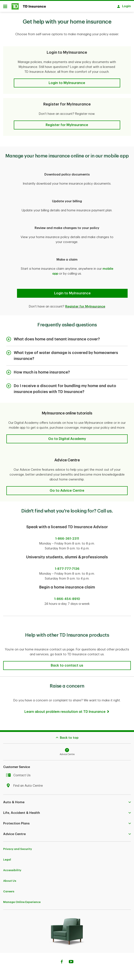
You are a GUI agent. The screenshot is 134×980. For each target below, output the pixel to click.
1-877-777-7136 (67, 567)
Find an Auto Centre (26, 784)
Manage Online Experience (22, 900)
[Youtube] (71, 960)
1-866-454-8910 (67, 597)
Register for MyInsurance (85, 304)
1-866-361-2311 (67, 537)
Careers (9, 889)
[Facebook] (62, 960)
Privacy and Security (18, 847)
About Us (10, 879)
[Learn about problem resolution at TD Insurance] (67, 710)
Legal (7, 857)
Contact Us (19, 773)
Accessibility (12, 868)
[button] (67, 81)
